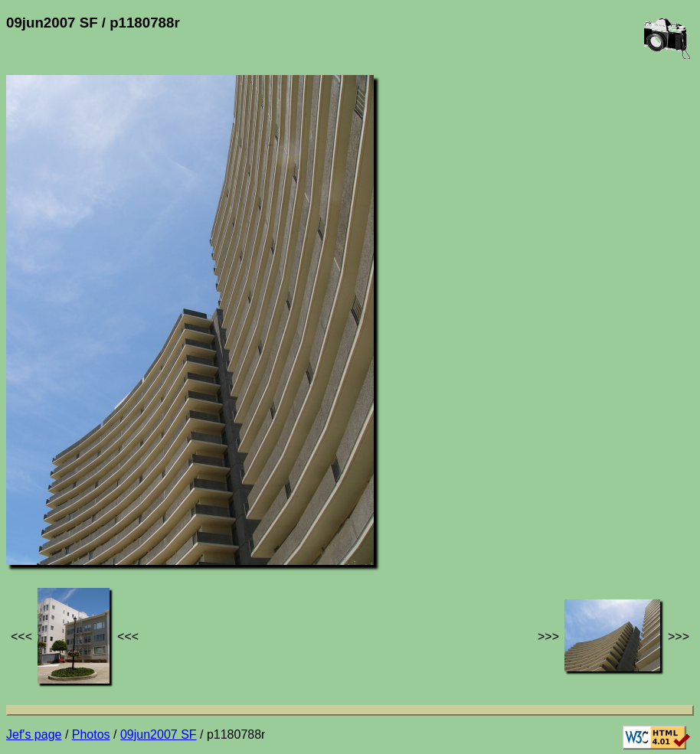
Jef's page (34, 734)
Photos (91, 734)
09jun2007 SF (159, 734)
